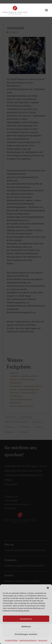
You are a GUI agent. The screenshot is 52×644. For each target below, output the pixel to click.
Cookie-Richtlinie (11, 640)
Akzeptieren (26, 619)
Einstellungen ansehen (26, 634)
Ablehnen (26, 626)
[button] (48, 588)
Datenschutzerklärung (28, 640)
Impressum (43, 640)
